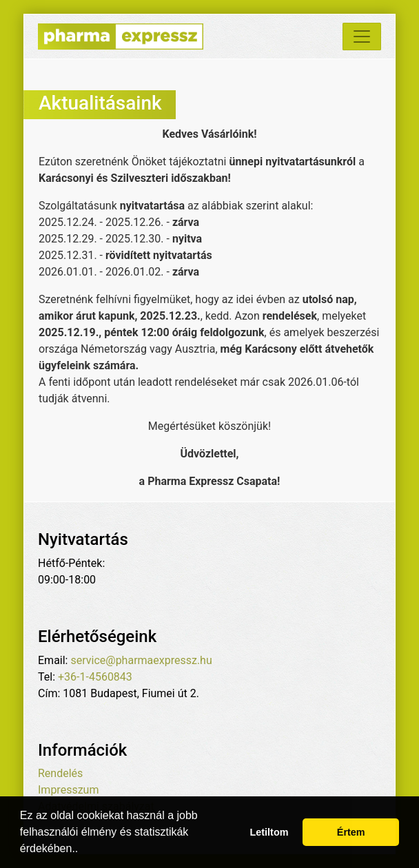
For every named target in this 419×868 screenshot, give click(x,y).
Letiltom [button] (269, 832)
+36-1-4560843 (95, 677)
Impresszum (68, 790)
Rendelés (60, 773)
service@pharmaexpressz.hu (141, 660)
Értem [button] (351, 832)
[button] (83, 850)
